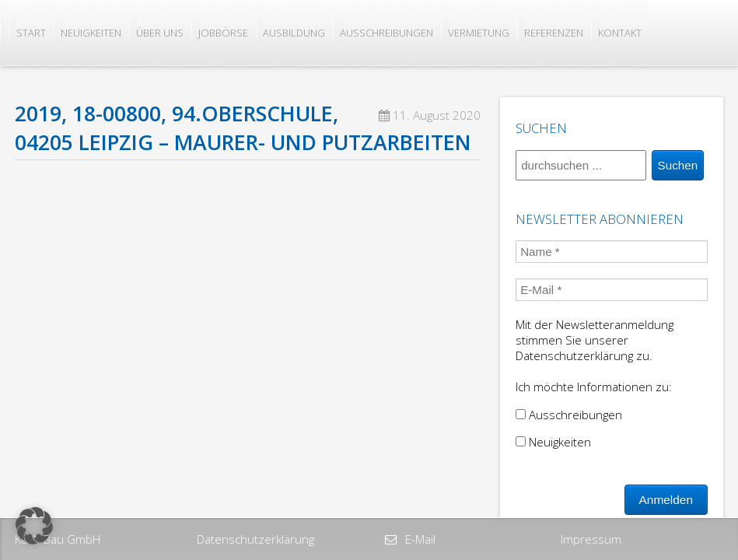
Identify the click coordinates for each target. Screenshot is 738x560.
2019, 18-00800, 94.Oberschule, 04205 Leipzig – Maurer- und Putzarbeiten (243, 128)
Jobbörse (223, 33)
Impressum (591, 539)
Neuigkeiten (91, 33)
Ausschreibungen (386, 33)
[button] (34, 526)
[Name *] (612, 252)
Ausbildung (294, 33)
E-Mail (419, 539)
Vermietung (479, 33)
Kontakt (620, 33)
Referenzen (554, 33)
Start (31, 33)
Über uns (160, 33)
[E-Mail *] (612, 290)
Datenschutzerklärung (255, 539)
